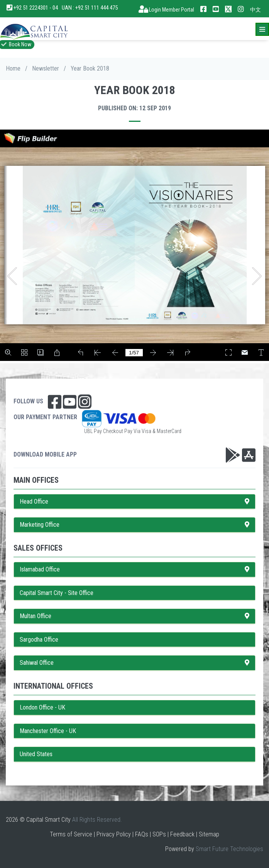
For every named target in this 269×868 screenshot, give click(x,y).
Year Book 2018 (90, 68)
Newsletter (46, 68)
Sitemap (209, 834)
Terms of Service (71, 834)
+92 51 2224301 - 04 (32, 8)
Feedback (182, 834)
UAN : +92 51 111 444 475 (90, 8)
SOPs (159, 834)
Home (13, 68)
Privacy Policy (114, 834)
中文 (255, 10)
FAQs (142, 834)
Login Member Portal (167, 10)
